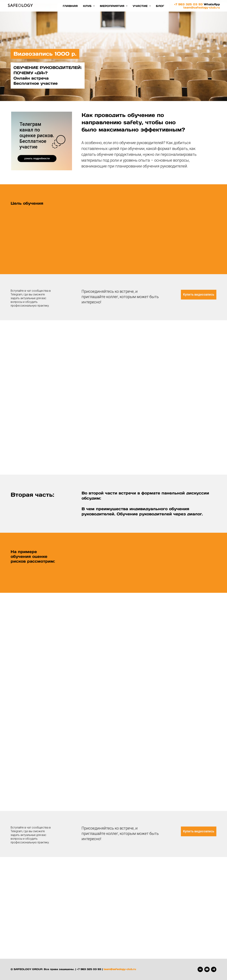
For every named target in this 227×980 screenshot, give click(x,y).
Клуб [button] (88, 6)
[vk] (200, 969)
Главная (70, 6)
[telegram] (214, 969)
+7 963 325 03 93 (188, 4)
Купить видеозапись (199, 294)
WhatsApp (212, 4)
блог (160, 6)
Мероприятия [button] (113, 6)
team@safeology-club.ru (202, 7)
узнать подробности (37, 158)
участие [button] (141, 6)
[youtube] (207, 969)
